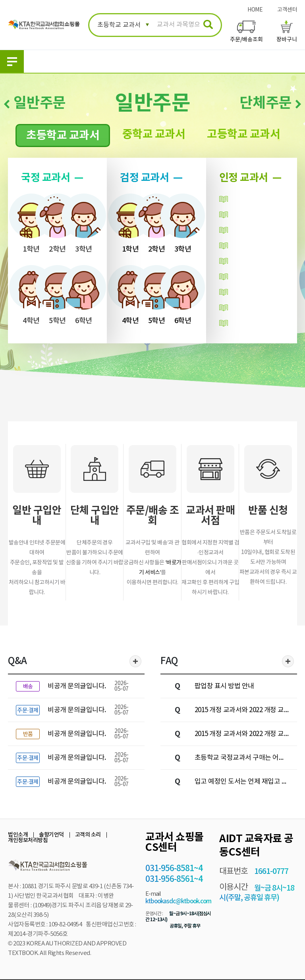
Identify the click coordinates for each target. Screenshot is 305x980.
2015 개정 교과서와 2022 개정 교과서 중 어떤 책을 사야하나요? (239, 712)
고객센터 (287, 10)
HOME (255, 10)
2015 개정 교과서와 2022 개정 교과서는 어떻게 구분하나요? (239, 736)
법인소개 (18, 835)
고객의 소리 (88, 835)
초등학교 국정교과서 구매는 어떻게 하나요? (240, 760)
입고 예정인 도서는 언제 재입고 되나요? (241, 784)
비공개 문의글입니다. (77, 686)
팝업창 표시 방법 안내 (224, 686)
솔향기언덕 (51, 835)
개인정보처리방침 (28, 840)
